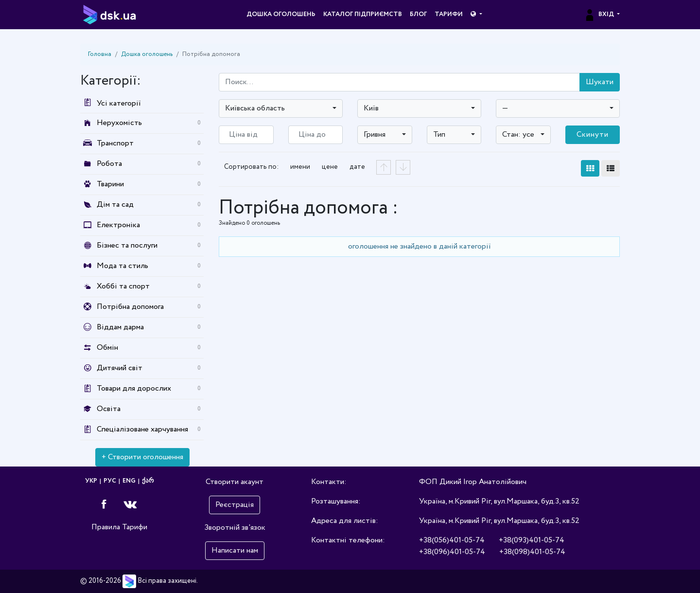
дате (357, 167)
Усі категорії (111, 103)
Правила (106, 527)
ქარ (148, 481)
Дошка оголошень (281, 14)
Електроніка (118, 225)
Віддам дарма (120, 327)
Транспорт (115, 143)
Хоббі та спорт (123, 286)
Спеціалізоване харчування (142, 429)
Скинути (593, 135)
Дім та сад (115, 205)
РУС (110, 481)
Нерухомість (119, 123)
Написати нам (235, 550)
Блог (418, 14)
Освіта (109, 409)
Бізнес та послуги (127, 245)
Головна (100, 54)
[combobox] (281, 108)
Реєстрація (235, 505)
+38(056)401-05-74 (452, 540)
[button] (476, 15)
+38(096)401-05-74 (452, 552)
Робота (109, 164)
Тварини (110, 184)
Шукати (600, 82)
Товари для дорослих (134, 388)
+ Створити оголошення (142, 457)
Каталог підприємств (363, 14)
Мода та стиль (122, 266)
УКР (91, 481)
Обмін (107, 348)
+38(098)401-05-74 (532, 552)
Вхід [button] (600, 14)
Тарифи (449, 14)
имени (300, 167)
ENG (129, 481)
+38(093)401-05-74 (532, 540)
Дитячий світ (120, 368)
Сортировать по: (251, 167)
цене (330, 167)
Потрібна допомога (130, 307)
